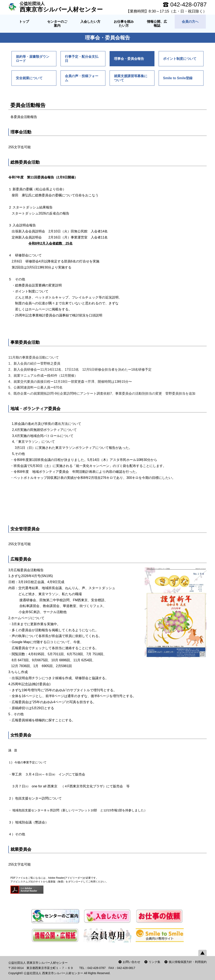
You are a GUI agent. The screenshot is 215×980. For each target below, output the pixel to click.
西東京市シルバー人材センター (61, 7)
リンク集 (154, 962)
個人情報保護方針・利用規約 (188, 962)
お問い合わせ (132, 962)
